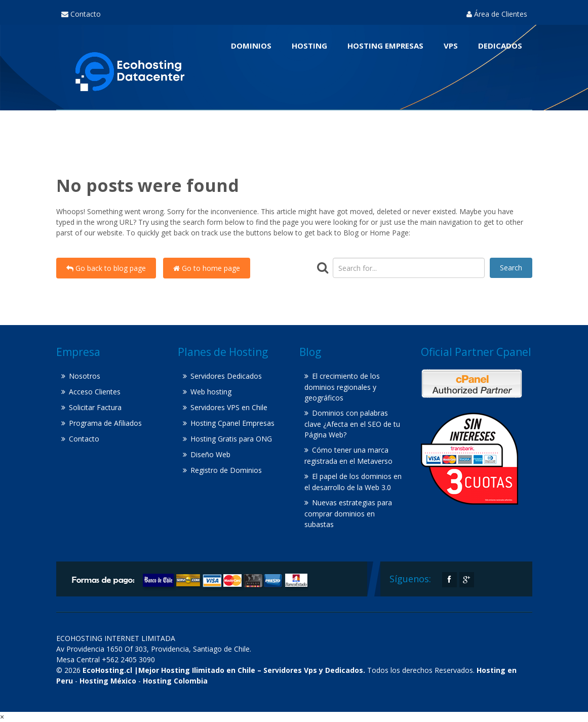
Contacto (81, 14)
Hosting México (108, 681)
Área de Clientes (497, 14)
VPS (451, 46)
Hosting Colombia (175, 681)
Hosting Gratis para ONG (231, 439)
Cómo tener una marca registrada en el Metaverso (348, 455)
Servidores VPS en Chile (229, 407)
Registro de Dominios (226, 470)
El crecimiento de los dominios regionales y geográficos (342, 387)
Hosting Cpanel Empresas (232, 423)
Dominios (251, 46)
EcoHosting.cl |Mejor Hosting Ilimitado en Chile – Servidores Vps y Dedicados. (224, 670)
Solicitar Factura (95, 407)
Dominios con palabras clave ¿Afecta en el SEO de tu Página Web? (352, 424)
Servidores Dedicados (226, 376)
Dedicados (500, 46)
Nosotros (85, 376)
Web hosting (211, 392)
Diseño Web (210, 454)
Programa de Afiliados (105, 423)
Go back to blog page (106, 268)
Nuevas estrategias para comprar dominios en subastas (348, 513)
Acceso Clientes (95, 392)
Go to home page (207, 268)
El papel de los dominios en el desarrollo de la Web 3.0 (353, 482)
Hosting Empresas (385, 46)
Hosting (309, 46)
